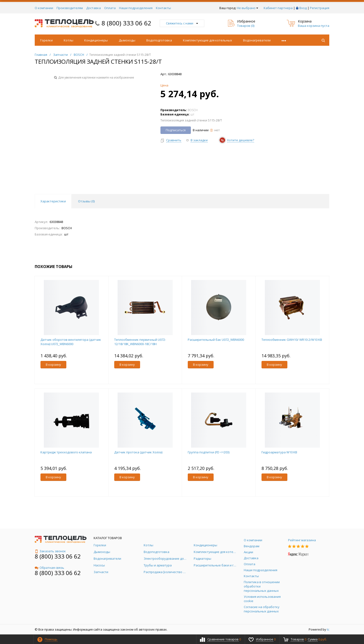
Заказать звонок (50, 551)
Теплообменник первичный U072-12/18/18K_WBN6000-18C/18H (140, 342)
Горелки (46, 40)
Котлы (68, 40)
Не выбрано (247, 8)
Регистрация (320, 8)
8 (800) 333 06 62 (126, 23)
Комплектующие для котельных (208, 40)
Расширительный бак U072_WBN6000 (216, 340)
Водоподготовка (159, 40)
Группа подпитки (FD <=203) (209, 452)
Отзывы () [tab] (86, 201)
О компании (44, 8)
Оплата (110, 8)
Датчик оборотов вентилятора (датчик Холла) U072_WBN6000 (71, 342)
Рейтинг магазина (302, 540)
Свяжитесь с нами (182, 23)
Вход (303, 8)
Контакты (163, 8)
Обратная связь (49, 568)
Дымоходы (127, 40)
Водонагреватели (257, 40)
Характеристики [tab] (53, 201)
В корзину (53, 365)
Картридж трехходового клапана (66, 452)
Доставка (94, 8)
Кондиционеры (96, 40)
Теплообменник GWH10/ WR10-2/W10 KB (292, 340)
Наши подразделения (136, 8)
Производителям (70, 8)
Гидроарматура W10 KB (279, 452)
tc (328, 629)
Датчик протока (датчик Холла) (138, 452)
